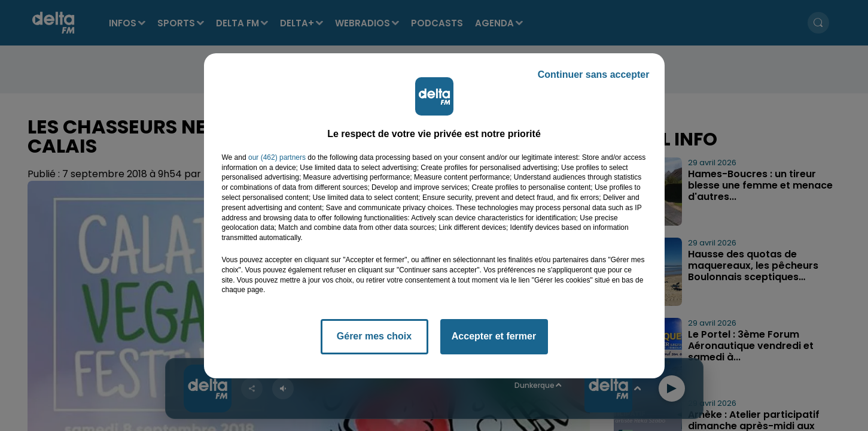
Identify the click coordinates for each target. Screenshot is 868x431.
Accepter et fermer (494, 336)
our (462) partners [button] (277, 157)
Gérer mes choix (374, 336)
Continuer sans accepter (594, 75)
